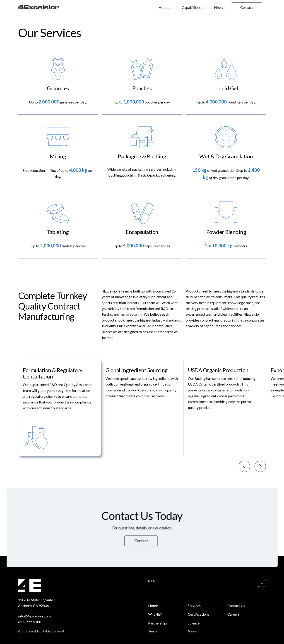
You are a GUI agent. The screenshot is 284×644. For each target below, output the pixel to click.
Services (194, 606)
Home (153, 606)
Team (152, 631)
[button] (166, 7)
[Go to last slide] (244, 467)
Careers (233, 614)
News (219, 7)
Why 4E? (155, 614)
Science (194, 623)
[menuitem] (59, 408)
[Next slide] (260, 467)
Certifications (199, 614)
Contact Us (236, 606)
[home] (39, 8)
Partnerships (158, 623)
